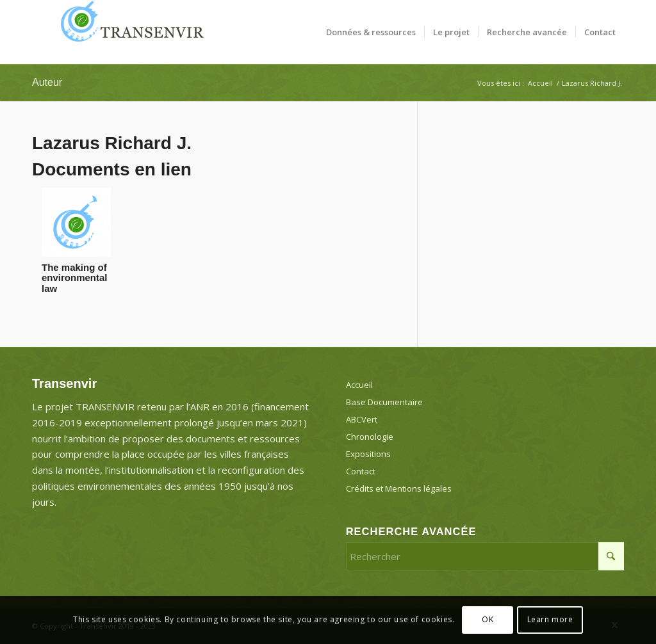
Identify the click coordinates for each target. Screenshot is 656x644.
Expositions (368, 454)
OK (488, 619)
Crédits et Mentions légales (399, 488)
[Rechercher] (485, 556)
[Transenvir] (128, 32)
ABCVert (362, 419)
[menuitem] (371, 32)
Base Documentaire (384, 402)
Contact (361, 471)
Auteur (47, 82)
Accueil (359, 385)
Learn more (550, 619)
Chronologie (370, 437)
